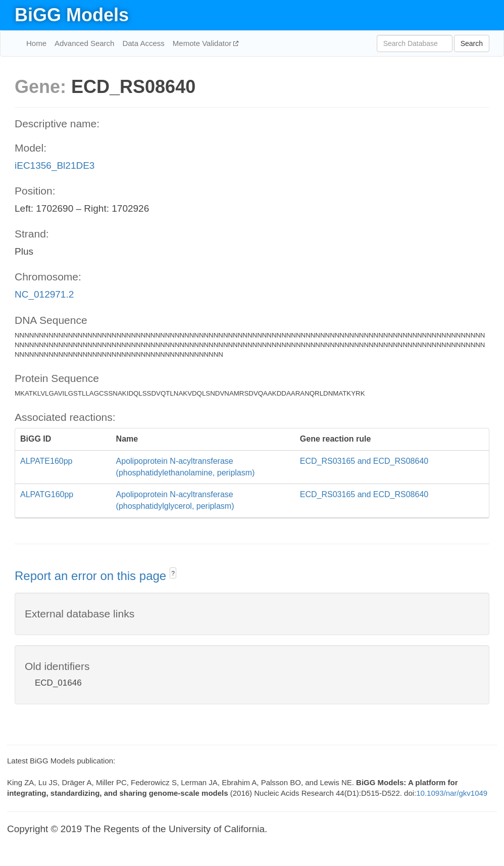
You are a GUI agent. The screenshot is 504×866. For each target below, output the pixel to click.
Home (36, 43)
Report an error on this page (92, 576)
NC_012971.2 (44, 294)
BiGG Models (72, 15)
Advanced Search (84, 43)
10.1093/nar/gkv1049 (452, 793)
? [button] (173, 573)
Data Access (143, 43)
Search (472, 43)
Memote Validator (203, 43)
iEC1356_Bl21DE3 (55, 165)
